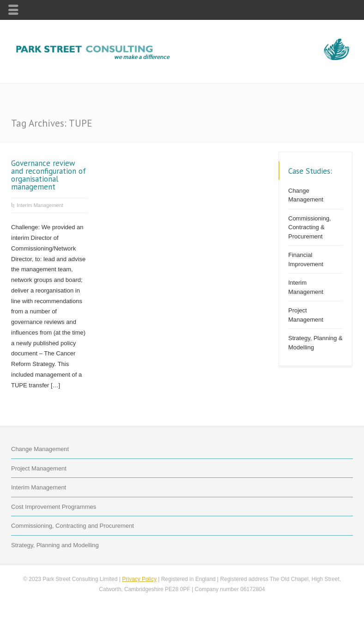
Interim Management (40, 205)
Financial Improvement (306, 260)
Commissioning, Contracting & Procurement (309, 227)
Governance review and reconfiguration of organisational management (49, 175)
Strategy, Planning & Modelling (315, 343)
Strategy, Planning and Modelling (55, 545)
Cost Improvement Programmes (54, 507)
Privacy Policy (139, 579)
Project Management (306, 315)
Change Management (306, 195)
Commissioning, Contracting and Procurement (73, 526)
